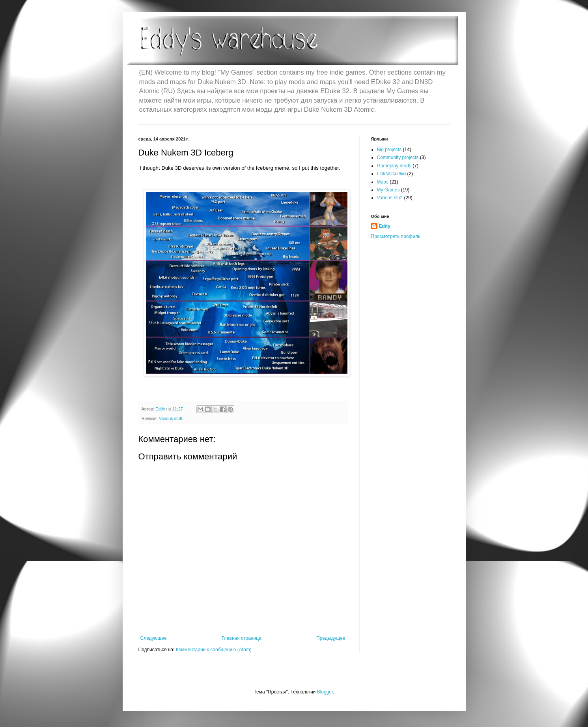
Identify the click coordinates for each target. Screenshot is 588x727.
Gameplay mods (394, 166)
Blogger (325, 692)
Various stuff (171, 418)
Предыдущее (331, 638)
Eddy (385, 226)
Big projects (389, 150)
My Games (388, 190)
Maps (383, 182)
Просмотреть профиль (396, 236)
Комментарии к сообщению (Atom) (214, 650)
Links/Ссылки (392, 174)
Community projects (398, 157)
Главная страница (242, 638)
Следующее (154, 638)
